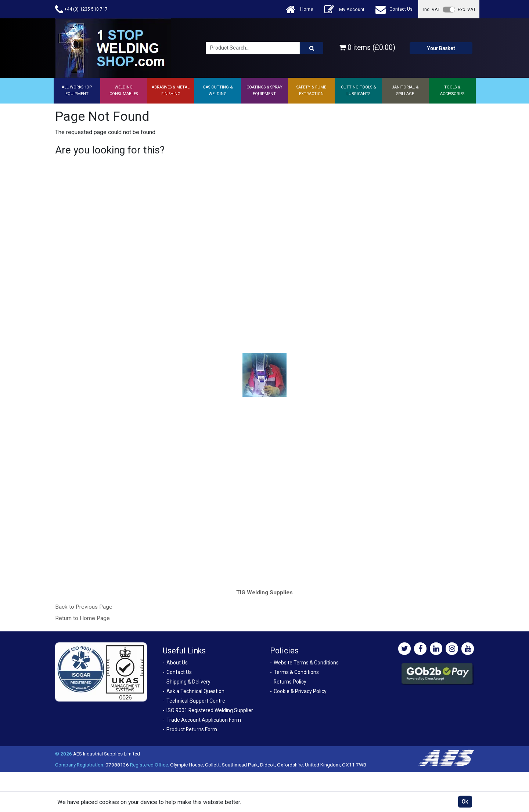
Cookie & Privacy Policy (300, 691)
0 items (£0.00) (367, 48)
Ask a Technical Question (195, 691)
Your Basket (441, 48)
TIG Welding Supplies (264, 592)
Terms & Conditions (296, 672)
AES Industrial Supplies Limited (107, 754)
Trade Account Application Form (204, 720)
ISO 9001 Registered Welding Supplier (210, 710)
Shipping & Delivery (188, 682)
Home (299, 9)
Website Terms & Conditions (306, 663)
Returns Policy (290, 682)
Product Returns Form (192, 729)
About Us (177, 663)
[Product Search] (312, 48)
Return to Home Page (82, 618)
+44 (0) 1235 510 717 (81, 9)
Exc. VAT (467, 9)
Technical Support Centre (196, 701)
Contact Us (394, 9)
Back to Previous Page (84, 607)
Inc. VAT (432, 9)
